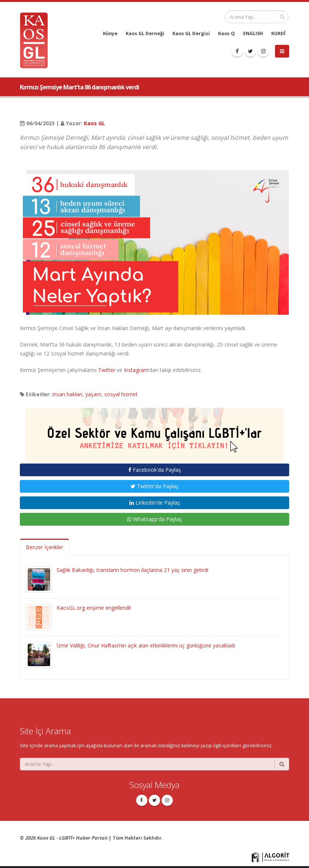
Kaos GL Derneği (145, 33)
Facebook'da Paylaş (155, 470)
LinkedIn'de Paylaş (155, 503)
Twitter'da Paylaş (154, 486)
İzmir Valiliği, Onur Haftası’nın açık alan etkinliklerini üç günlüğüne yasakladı (146, 645)
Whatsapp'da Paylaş (154, 519)
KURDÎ (278, 33)
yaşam (93, 394)
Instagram (136, 370)
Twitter (107, 370)
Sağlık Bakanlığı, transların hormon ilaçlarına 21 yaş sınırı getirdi (132, 570)
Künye (110, 33)
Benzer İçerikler (45, 547)
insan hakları (67, 394)
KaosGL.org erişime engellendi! (94, 608)
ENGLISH (253, 33)
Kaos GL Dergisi (191, 33)
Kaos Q (227, 33)
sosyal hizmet (121, 394)
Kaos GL (94, 123)
